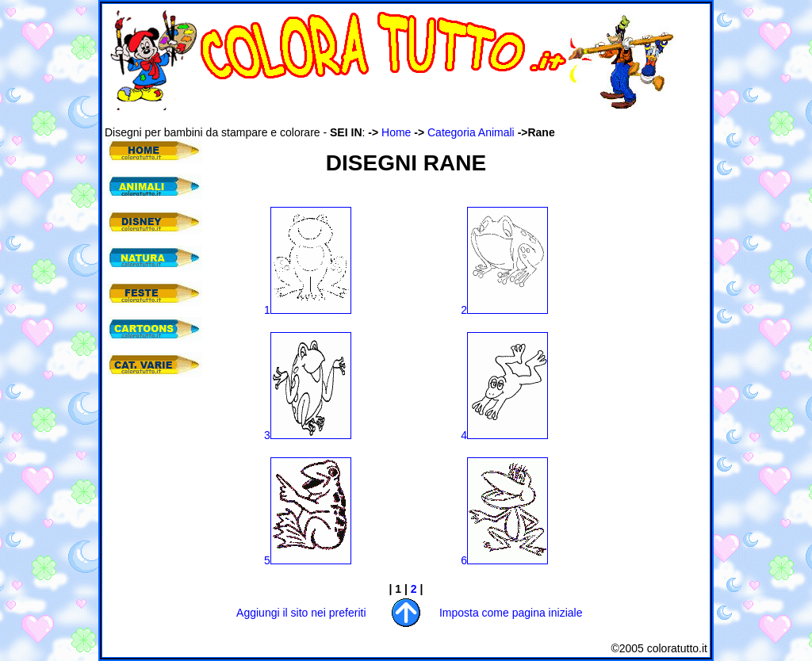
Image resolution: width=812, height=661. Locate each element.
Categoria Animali (471, 132)
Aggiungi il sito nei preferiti (301, 613)
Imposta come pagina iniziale (511, 613)
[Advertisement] (393, 118)
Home (396, 132)
